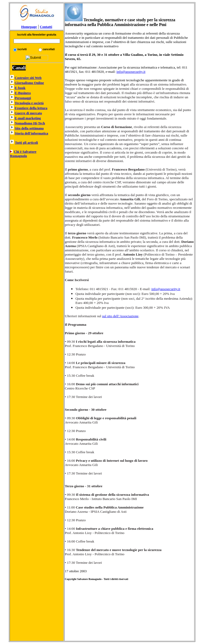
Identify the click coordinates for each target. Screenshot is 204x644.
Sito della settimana (29, 128)
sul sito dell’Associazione (120, 316)
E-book (20, 88)
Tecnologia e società (29, 103)
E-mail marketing (28, 118)
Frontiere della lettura (31, 108)
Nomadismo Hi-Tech (30, 123)
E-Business (23, 93)
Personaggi (23, 98)
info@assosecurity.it (131, 72)
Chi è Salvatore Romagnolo (23, 154)
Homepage (37, 25)
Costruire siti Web (28, 78)
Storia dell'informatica (31, 133)
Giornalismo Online (29, 83)
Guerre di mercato (28, 113)
